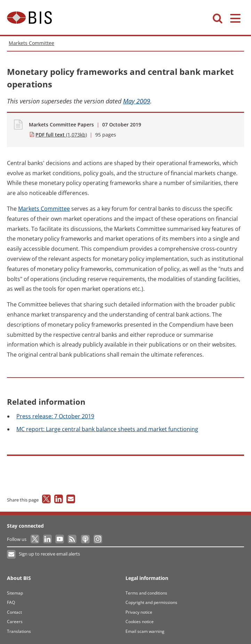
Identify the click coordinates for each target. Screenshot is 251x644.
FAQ (11, 602)
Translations (19, 631)
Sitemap (15, 593)
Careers (15, 622)
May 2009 (137, 101)
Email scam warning (145, 631)
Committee (44, 209)
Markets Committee (31, 43)
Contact (14, 612)
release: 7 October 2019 (55, 416)
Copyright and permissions (151, 602)
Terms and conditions (146, 593)
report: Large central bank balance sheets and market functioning (107, 429)
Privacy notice (139, 612)
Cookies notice (140, 622)
